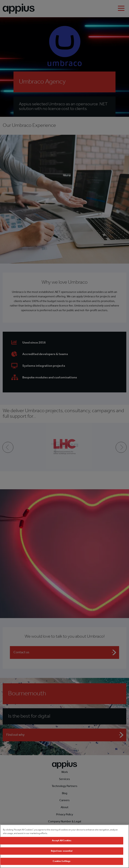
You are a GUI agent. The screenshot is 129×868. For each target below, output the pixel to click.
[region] (64, 846)
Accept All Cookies (62, 841)
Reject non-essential (62, 851)
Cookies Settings (62, 861)
